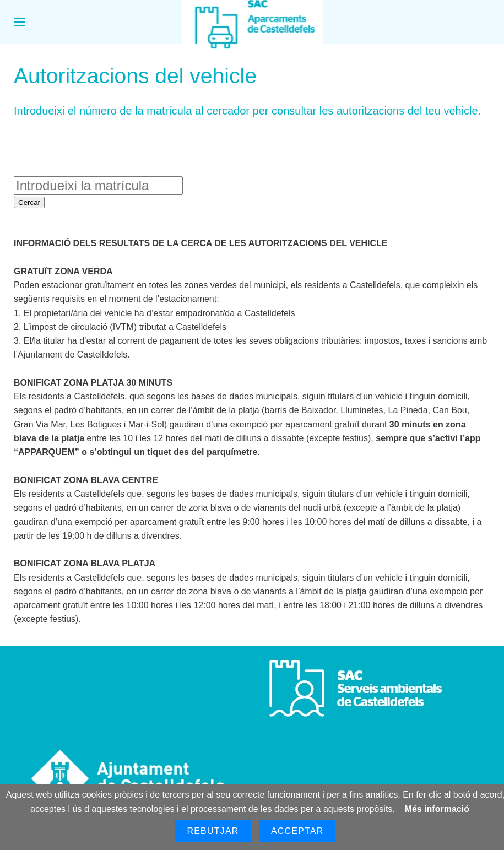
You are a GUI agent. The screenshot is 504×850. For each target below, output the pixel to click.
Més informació (437, 809)
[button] (19, 22)
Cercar (29, 202)
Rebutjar (213, 831)
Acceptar (297, 831)
